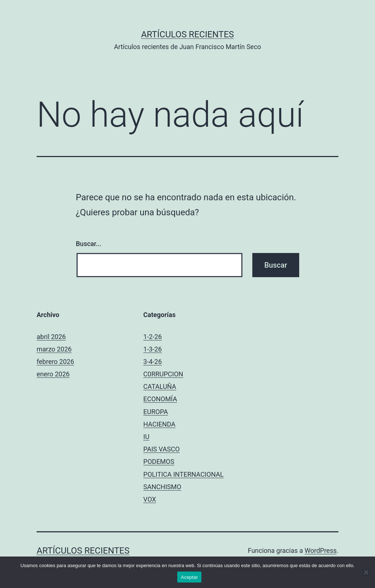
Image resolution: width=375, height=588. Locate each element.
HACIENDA (159, 424)
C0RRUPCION (163, 374)
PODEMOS (159, 462)
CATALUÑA (160, 386)
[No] (366, 572)
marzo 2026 (54, 349)
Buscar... (89, 244)
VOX (150, 499)
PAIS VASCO (161, 449)
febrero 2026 (55, 362)
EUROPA (155, 412)
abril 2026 (51, 337)
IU (146, 437)
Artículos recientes (187, 34)
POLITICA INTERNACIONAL (183, 474)
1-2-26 (152, 337)
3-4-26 (152, 362)
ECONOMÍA (160, 399)
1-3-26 (152, 349)
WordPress (321, 550)
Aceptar (190, 577)
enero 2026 (53, 374)
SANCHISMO (162, 487)
